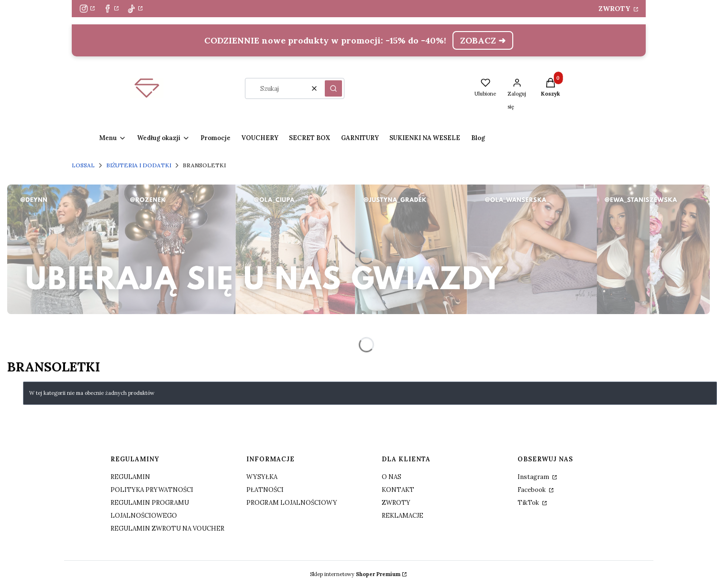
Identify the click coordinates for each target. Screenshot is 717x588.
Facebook (532, 490)
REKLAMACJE (403, 516)
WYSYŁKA (262, 477)
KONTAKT (398, 490)
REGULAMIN (130, 477)
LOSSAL (83, 165)
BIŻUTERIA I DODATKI (139, 165)
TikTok (529, 503)
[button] (333, 88)
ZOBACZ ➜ (483, 40)
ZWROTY (615, 9)
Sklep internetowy (355, 574)
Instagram (534, 477)
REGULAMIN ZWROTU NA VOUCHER (167, 528)
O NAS (392, 477)
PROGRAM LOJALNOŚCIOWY (292, 503)
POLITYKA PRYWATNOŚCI (152, 490)
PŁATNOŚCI (265, 490)
